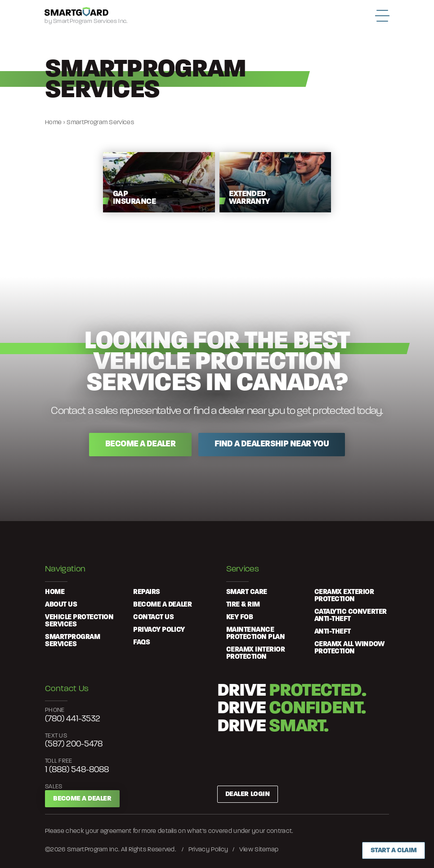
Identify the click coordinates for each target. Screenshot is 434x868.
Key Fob (240, 617)
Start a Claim (394, 850)
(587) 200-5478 (74, 744)
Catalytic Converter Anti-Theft (351, 616)
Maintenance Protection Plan (256, 634)
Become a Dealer (82, 799)
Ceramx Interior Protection (256, 653)
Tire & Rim (243, 605)
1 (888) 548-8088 (77, 770)
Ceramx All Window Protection (349, 648)
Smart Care (247, 592)
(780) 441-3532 (73, 719)
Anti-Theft (333, 632)
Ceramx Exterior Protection (344, 596)
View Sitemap (259, 850)
